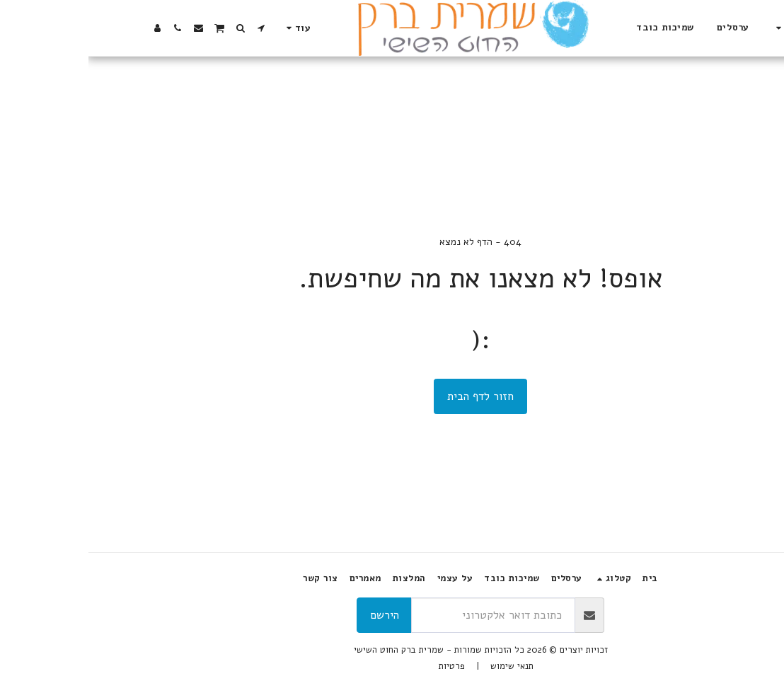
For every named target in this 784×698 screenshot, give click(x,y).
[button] (180, 28)
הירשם (296, 615)
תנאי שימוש (423, 666)
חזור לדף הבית (392, 396)
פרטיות (363, 666)
